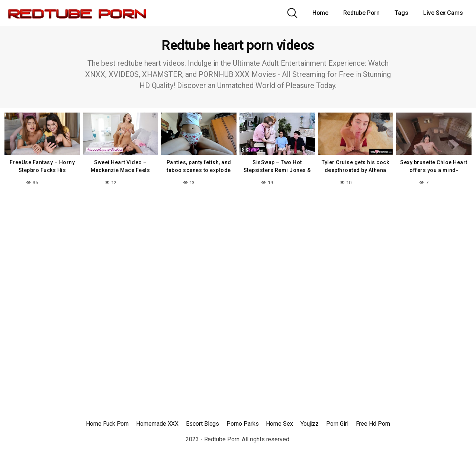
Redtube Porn (361, 13)
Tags (401, 13)
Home (321, 13)
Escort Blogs (202, 424)
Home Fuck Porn (107, 424)
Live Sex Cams (443, 13)
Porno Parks (242, 424)
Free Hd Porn (373, 424)
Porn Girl (337, 424)
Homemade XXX (157, 424)
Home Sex (279, 424)
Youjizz (310, 424)
